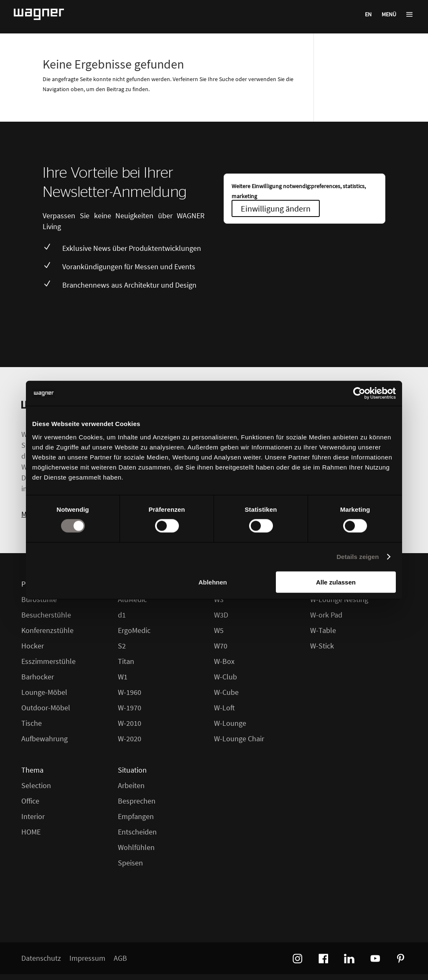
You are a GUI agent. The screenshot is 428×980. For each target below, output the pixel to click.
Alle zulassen (336, 582)
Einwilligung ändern (276, 208)
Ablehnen (213, 582)
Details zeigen (358, 557)
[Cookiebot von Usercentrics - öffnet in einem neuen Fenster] (359, 393)
